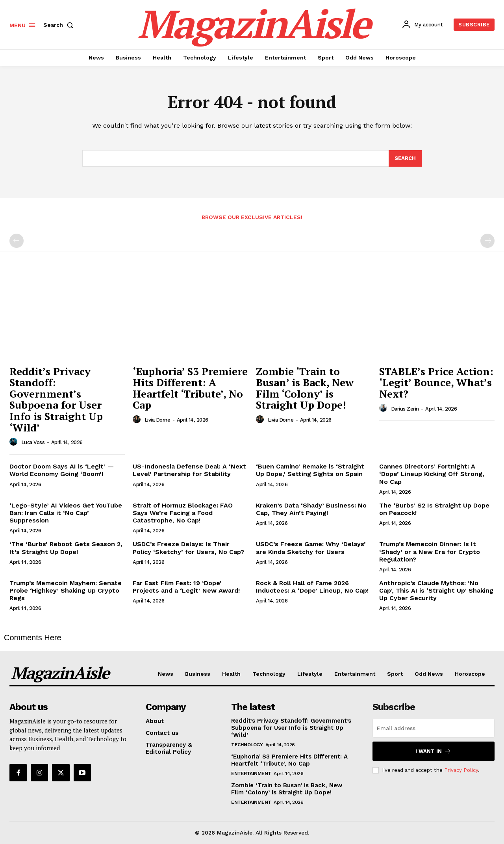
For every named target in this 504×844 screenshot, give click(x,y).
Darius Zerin (405, 409)
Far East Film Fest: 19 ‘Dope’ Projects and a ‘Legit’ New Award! (186, 587)
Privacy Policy (461, 770)
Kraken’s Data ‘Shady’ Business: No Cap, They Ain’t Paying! (311, 509)
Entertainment (251, 773)
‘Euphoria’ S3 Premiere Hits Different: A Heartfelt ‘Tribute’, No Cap (190, 388)
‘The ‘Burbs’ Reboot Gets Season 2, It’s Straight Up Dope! (66, 548)
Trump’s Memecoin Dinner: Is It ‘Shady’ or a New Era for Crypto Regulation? (430, 551)
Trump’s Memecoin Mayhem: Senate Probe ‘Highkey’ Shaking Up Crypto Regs (66, 590)
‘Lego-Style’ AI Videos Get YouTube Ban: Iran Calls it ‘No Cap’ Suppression (66, 513)
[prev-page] (17, 241)
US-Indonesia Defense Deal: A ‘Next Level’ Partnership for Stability (189, 470)
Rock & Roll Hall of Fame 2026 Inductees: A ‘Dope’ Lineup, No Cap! (312, 587)
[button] (60, 25)
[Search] (405, 158)
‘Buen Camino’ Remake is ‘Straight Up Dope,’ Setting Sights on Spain (310, 470)
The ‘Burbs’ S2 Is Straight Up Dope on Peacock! (434, 509)
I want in (433, 751)
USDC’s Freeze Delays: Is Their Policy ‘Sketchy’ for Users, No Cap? (188, 548)
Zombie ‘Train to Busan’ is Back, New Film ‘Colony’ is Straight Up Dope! (305, 388)
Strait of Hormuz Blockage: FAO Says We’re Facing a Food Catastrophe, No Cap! (183, 513)
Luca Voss (33, 442)
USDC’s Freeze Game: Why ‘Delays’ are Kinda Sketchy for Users (311, 548)
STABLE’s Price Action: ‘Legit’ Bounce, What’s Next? (436, 382)
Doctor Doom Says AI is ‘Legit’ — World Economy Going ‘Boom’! (62, 470)
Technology (247, 745)
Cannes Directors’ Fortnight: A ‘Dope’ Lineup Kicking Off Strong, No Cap (432, 474)
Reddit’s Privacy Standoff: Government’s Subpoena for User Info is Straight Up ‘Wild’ (56, 399)
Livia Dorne (157, 420)
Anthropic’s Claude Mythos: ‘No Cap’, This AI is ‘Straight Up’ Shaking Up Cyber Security (436, 590)
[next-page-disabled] (487, 241)
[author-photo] (15, 442)
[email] (434, 728)
